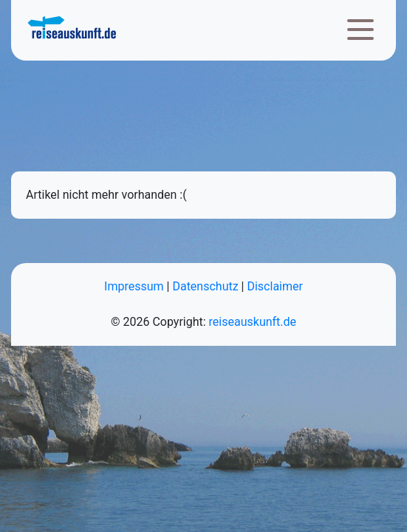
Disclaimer (274, 286)
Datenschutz (205, 286)
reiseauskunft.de (253, 322)
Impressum (134, 286)
